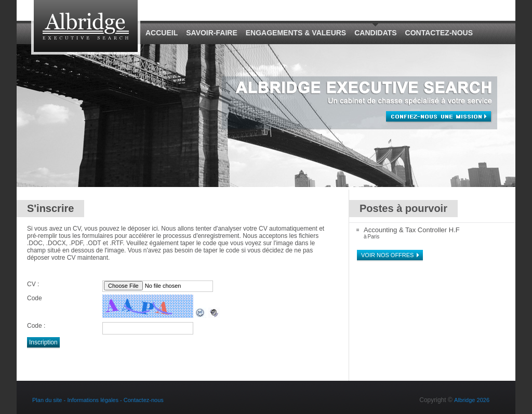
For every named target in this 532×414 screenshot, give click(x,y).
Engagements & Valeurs (296, 33)
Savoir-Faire (212, 33)
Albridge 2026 (472, 400)
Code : (36, 326)
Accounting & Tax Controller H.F (412, 230)
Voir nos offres (387, 255)
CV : (33, 284)
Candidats (375, 33)
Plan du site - (49, 400)
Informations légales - (96, 400)
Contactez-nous (439, 33)
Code (35, 298)
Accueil (162, 33)
